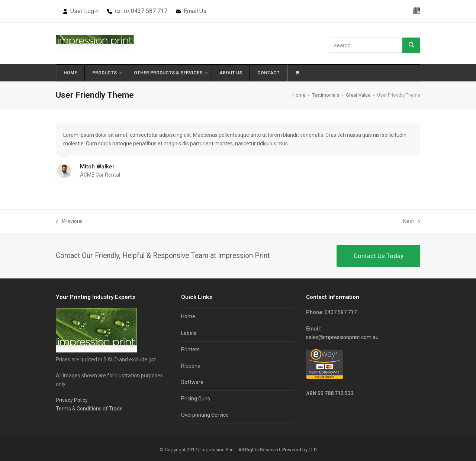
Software (192, 382)
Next (412, 222)
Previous (69, 222)
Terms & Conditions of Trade (89, 409)
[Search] (411, 45)
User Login (84, 11)
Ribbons (191, 366)
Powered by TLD (300, 450)
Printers (190, 349)
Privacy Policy (72, 400)
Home (188, 316)
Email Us (195, 11)
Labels (189, 333)
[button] (297, 73)
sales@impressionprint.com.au (342, 337)
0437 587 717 (149, 11)
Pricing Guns (196, 399)
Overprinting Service (205, 415)
